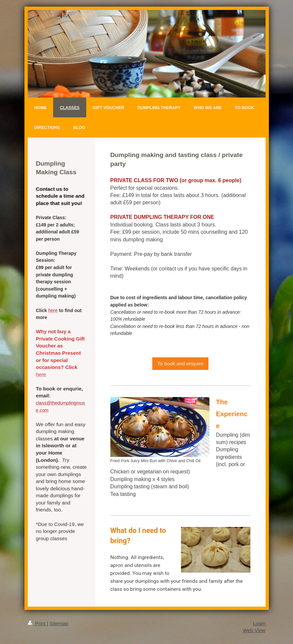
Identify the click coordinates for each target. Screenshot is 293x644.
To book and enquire (180, 363)
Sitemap (59, 623)
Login (259, 623)
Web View (254, 630)
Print (37, 623)
